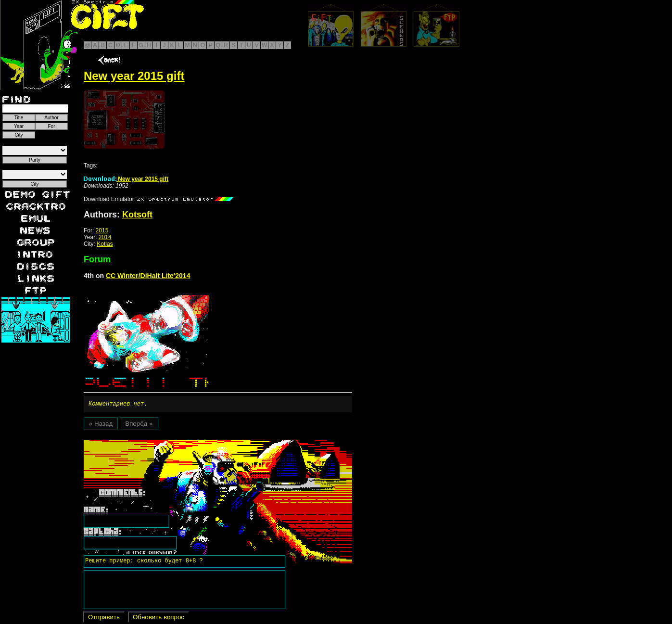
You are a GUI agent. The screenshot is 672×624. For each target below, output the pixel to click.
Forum (97, 259)
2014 (105, 237)
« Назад (101, 425)
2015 (102, 230)
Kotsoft (137, 215)
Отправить (104, 618)
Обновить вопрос (158, 618)
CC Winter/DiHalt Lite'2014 (148, 276)
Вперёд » (139, 425)
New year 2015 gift (126, 179)
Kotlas (105, 244)
